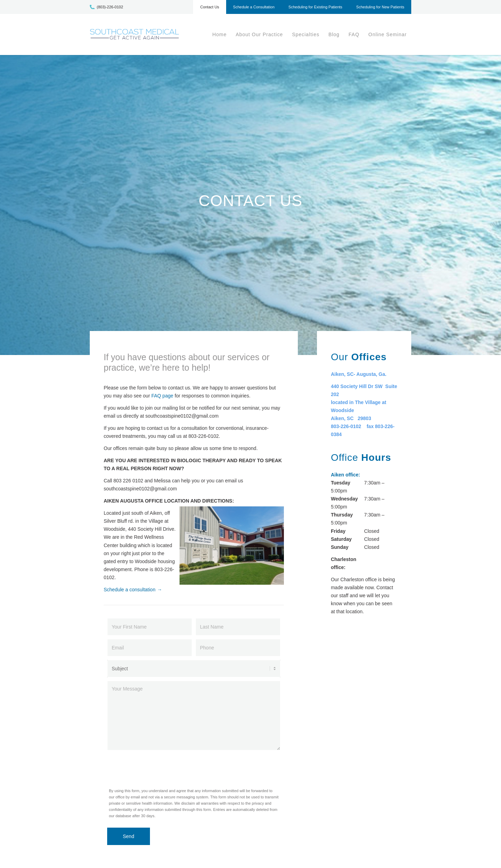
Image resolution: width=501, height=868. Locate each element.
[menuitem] (209, 9)
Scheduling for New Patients (380, 7)
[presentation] (160, 767)
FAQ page (162, 396)
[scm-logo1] (134, 34)
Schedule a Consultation (254, 7)
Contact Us (209, 7)
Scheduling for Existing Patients (315, 7)
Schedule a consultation (130, 590)
